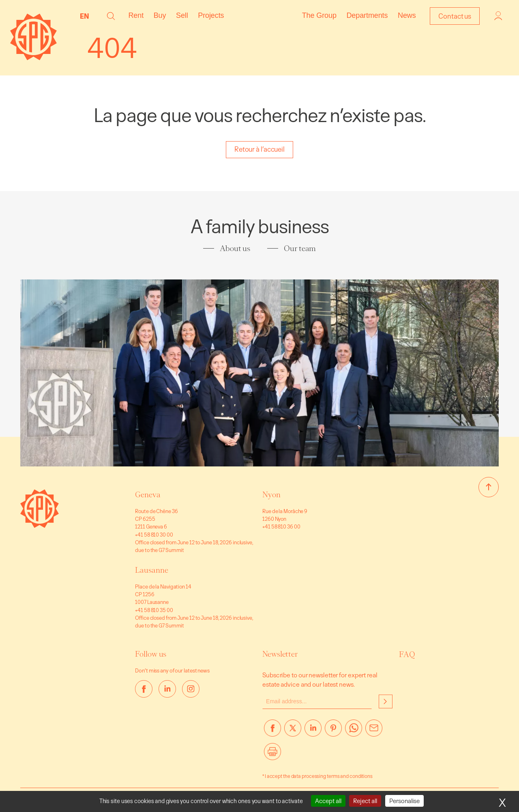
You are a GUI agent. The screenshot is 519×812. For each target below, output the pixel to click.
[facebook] (144, 689)
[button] (111, 16)
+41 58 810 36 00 (281, 526)
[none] (87, 16)
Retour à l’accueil (259, 149)
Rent (136, 15)
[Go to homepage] (40, 525)
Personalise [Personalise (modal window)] (404, 801)
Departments (367, 15)
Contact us (455, 16)
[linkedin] (167, 689)
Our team (300, 248)
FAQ (407, 654)
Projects (211, 15)
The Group (319, 15)
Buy (160, 15)
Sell (182, 15)
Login (498, 16)
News (407, 15)
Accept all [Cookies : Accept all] (328, 801)
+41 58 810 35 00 (154, 610)
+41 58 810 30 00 (154, 535)
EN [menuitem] (85, 16)
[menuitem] (87, 16)
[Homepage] (33, 58)
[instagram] (191, 689)
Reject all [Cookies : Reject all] (365, 801)
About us (235, 248)
